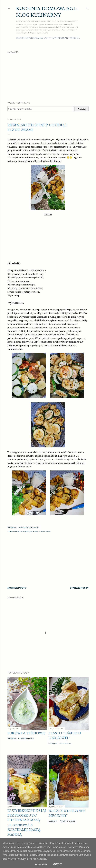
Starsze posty (79, 588)
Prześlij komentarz (26, 738)
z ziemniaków (45, 531)
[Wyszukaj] (87, 8)
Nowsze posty (17, 588)
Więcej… (75, 38)
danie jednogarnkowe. (29, 531)
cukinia (16, 531)
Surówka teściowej (26, 733)
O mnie (20, 38)
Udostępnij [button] (12, 527)
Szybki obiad (60, 38)
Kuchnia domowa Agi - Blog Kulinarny (47, 12)
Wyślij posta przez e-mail (29, 527)
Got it (58, 864)
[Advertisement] (48, 75)
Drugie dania (34, 38)
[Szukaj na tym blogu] (41, 109)
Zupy (47, 38)
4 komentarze (65, 743)
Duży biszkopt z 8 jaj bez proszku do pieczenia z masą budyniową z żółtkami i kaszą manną (27, 822)
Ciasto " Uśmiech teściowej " (65, 735)
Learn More (41, 865)
